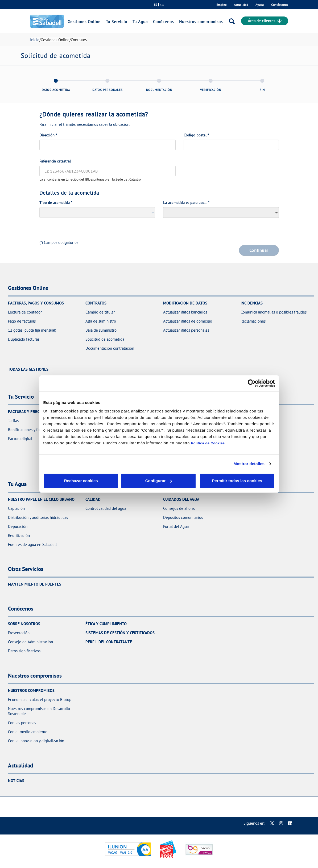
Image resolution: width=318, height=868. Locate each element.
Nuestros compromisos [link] (201, 22)
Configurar (119, 481)
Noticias (16, 781)
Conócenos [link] (163, 22)
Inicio (35, 40)
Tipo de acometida (56, 203)
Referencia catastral (55, 161)
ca (162, 5)
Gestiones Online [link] (84, 22)
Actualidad (241, 5)
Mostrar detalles (249, 464)
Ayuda (260, 5)
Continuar (259, 250)
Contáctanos (280, 5)
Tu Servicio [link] (117, 22)
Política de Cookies (208, 443)
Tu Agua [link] (140, 22)
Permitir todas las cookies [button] (237, 481)
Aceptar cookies (171, 481)
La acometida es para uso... (186, 203)
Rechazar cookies (68, 481)
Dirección (48, 135)
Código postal (196, 135)
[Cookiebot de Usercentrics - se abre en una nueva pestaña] (252, 383)
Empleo (221, 5)
